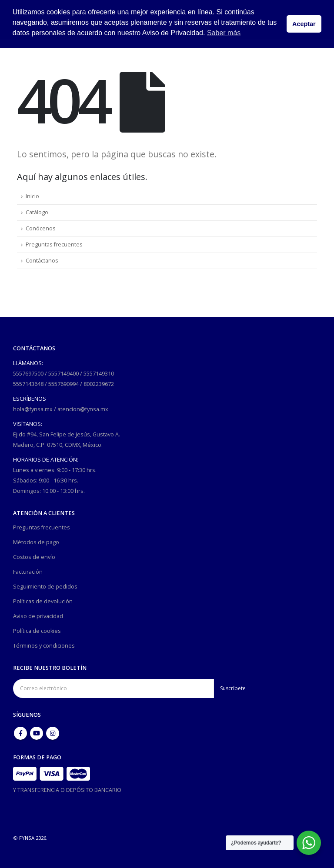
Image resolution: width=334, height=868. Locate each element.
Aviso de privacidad (38, 616)
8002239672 (99, 384)
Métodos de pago (36, 542)
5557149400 (63, 374)
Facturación (28, 572)
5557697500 (28, 374)
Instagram (53, 733)
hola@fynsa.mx (33, 409)
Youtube (37, 733)
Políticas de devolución (43, 601)
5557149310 (99, 374)
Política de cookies (37, 631)
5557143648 (28, 384)
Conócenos (41, 228)
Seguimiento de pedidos (45, 587)
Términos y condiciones (44, 646)
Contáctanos (42, 261)
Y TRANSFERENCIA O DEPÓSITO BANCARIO (67, 790)
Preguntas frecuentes (54, 244)
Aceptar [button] (304, 24)
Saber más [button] (224, 33)
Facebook (20, 733)
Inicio (32, 196)
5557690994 (63, 384)
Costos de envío (34, 557)
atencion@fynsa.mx (83, 409)
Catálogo (37, 212)
